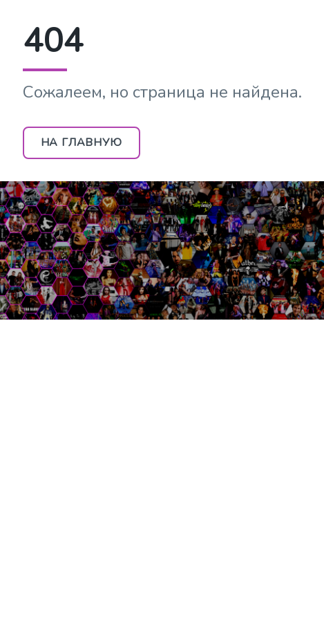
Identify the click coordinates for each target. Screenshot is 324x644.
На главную (82, 142)
